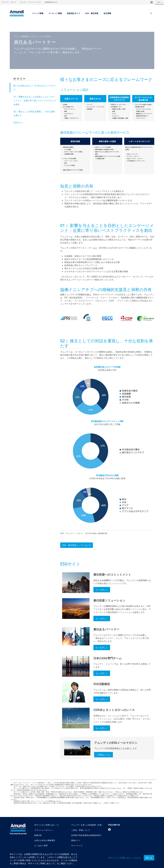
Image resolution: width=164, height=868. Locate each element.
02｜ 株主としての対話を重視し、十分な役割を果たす (34, 113)
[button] (152, 2)
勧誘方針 (38, 835)
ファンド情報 (38, 13)
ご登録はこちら (104, 755)
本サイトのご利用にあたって (47, 825)
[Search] (150, 13)
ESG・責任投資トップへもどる (77, 545)
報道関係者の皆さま (51, 2)
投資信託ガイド (74, 13)
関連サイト (76, 840)
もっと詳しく (102, 590)
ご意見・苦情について (81, 830)
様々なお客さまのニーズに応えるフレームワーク (35, 88)
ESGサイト (18, 123)
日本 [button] (160, 2)
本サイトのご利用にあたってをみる (125, 858)
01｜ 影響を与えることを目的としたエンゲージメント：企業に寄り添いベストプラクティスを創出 (35, 101)
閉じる (149, 858)
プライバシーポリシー (44, 830)
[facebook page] (109, 830)
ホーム (16, 36)
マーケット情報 (55, 13)
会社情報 (107, 13)
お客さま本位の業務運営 (45, 840)
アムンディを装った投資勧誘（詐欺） (87, 825)
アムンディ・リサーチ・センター (30, 2)
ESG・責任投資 (92, 13)
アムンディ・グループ (9, 2)
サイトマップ (77, 845)
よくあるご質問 (41, 845)
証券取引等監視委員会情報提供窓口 (86, 835)
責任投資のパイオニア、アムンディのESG (36, 36)
